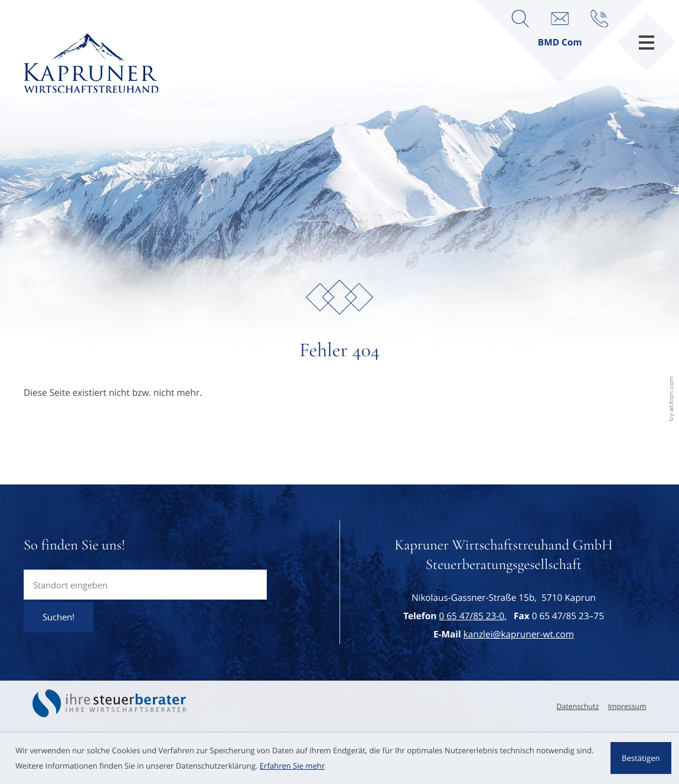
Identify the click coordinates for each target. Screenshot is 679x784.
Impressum (627, 706)
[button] (599, 18)
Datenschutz (578, 706)
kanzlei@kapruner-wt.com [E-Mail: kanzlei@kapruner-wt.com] (519, 635)
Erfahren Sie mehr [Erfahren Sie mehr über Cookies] (293, 766)
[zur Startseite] (91, 64)
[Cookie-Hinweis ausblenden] (641, 758)
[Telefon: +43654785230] (471, 616)
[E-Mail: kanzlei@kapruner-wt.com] (560, 18)
